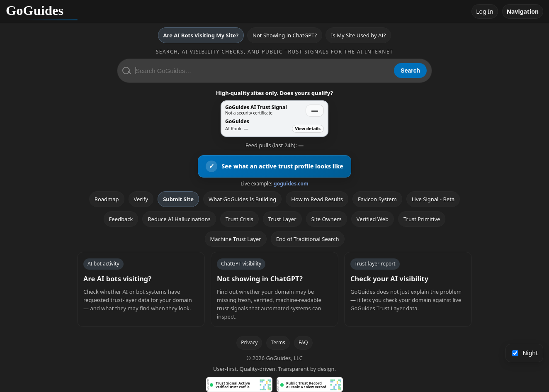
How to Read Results (317, 199)
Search (410, 71)
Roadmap (107, 199)
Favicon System (377, 199)
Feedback (121, 219)
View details (308, 129)
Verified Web (373, 219)
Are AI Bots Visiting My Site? (201, 35)
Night (525, 353)
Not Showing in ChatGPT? (285, 35)
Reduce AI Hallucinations (179, 219)
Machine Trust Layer (236, 239)
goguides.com (291, 184)
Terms (278, 342)
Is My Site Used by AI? (358, 35)
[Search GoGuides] (262, 71)
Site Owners (327, 219)
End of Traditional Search (308, 239)
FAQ (303, 342)
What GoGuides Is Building (242, 199)
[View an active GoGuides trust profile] (274, 166)
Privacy (249, 342)
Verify (141, 199)
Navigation (523, 11)
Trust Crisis (239, 219)
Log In (485, 11)
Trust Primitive (422, 219)
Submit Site (178, 199)
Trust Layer (282, 219)
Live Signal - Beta (433, 199)
